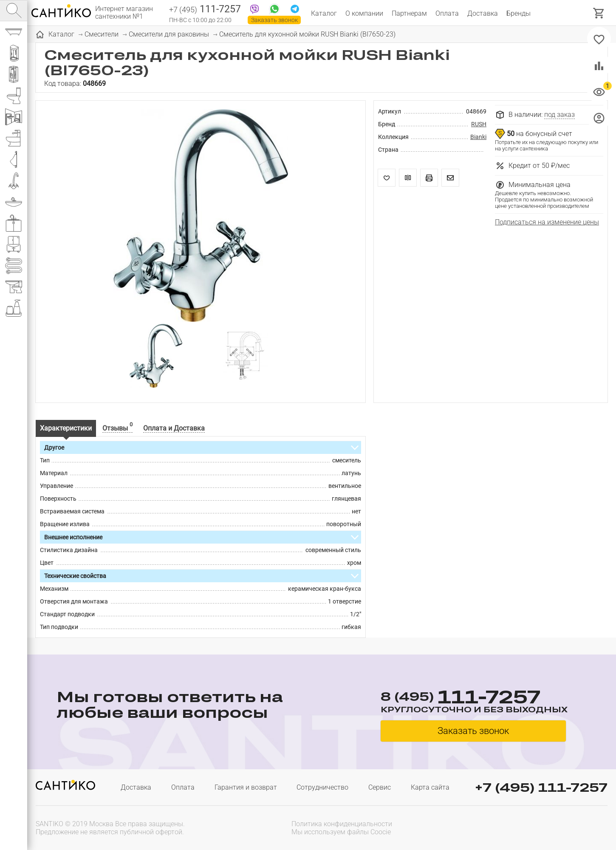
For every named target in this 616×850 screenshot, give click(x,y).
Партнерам (409, 13)
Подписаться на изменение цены (547, 222)
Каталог (324, 13)
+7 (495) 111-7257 (541, 787)
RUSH (479, 124)
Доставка (483, 13)
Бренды (519, 13)
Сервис (380, 787)
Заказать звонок (274, 20)
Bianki (478, 137)
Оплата (447, 13)
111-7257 (205, 10)
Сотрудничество (322, 787)
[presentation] (553, 827)
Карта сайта (430, 787)
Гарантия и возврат (246, 787)
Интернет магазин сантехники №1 (124, 13)
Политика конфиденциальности (342, 824)
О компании (364, 13)
